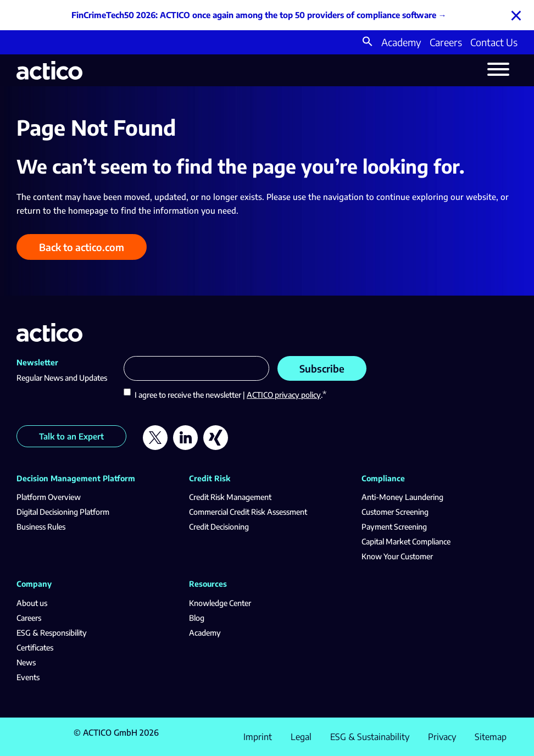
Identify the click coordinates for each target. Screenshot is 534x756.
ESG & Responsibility (52, 633)
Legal (301, 737)
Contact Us (494, 42)
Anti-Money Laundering (402, 497)
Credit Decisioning (219, 527)
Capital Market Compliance (406, 541)
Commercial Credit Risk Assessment (248, 512)
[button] (368, 43)
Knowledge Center (220, 603)
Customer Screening (395, 512)
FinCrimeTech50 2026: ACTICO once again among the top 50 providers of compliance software (254, 15)
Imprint (258, 737)
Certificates (35, 647)
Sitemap (491, 737)
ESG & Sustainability (370, 737)
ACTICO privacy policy (284, 395)
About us (32, 603)
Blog (197, 618)
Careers (446, 42)
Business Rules (41, 527)
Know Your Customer (397, 556)
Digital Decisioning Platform (63, 512)
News (26, 662)
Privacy (442, 737)
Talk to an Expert (71, 436)
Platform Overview (49, 497)
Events (28, 677)
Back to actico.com (82, 247)
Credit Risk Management (230, 497)
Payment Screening (394, 527)
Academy (401, 42)
